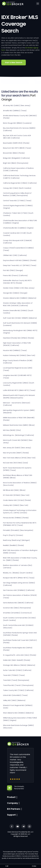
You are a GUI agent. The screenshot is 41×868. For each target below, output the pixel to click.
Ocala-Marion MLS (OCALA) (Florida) (17, 500)
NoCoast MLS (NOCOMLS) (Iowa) (16, 463)
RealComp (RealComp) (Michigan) (16, 540)
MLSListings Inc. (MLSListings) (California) (19, 435)
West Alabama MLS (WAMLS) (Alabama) (18, 713)
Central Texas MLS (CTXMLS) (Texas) (17, 201)
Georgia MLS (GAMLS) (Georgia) (15, 293)
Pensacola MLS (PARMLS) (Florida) (16, 518)
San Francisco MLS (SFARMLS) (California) (19, 590)
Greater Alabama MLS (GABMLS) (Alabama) (20, 298)
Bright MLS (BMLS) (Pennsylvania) (16, 163)
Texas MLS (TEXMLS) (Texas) (14, 675)
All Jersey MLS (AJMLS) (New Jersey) (17, 105)
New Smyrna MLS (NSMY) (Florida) (16, 453)
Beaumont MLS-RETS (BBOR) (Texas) (17, 148)
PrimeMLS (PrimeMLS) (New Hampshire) (18, 530)
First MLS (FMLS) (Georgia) (13, 270)
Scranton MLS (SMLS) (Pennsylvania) (17, 608)
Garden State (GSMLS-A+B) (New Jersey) (19, 288)
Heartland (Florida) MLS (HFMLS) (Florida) (19, 338)
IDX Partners (14, 809)
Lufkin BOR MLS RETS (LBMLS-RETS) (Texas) (19, 390)
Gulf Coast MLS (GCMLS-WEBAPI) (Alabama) (20, 318)
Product (11, 797)
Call (7, 866)
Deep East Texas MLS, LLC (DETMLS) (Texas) (20, 265)
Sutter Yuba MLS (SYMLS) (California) (17, 670)
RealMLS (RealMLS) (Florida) (14, 545)
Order (34, 866)
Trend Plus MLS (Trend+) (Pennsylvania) (18, 685)
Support (11, 815)
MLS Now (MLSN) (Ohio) (12, 430)
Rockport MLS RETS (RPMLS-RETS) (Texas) (19, 578)
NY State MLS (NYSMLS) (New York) (16, 495)
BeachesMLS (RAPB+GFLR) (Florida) (16, 143)
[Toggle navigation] (38, 4)
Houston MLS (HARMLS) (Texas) (15, 350)
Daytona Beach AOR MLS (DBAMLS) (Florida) (20, 260)
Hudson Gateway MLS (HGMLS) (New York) (19, 355)
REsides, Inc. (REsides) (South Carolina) (18, 573)
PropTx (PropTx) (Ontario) (13, 535)
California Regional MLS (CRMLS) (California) (20, 183)
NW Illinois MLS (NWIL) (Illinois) (14, 490)
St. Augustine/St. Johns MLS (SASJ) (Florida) (20, 655)
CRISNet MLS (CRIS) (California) (15, 255)
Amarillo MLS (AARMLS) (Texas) (15, 111)
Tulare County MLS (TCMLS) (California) (18, 690)
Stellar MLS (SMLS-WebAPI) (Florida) (17, 660)
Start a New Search (14, 63)
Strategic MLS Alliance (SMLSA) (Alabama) (19, 665)
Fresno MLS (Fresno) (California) (15, 275)
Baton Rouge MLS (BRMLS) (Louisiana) (17, 123)
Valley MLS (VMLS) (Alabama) (14, 700)
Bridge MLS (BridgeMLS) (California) (16, 158)
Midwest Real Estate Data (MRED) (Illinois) (19, 425)
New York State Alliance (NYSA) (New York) (19, 458)
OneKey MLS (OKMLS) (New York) (16, 505)
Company (13, 803)
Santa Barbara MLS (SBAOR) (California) (18, 603)
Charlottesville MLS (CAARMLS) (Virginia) (18, 228)
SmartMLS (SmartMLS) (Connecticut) (17, 613)
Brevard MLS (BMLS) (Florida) (14, 153)
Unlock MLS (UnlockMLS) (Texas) (15, 695)
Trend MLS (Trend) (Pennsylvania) (16, 680)
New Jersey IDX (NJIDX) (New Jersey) (17, 448)
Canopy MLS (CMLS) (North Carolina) (17, 188)
